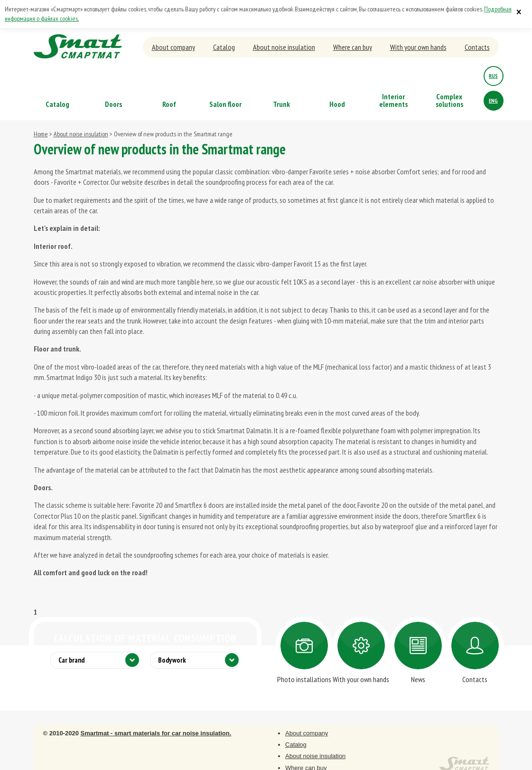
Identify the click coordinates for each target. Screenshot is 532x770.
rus (493, 76)
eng (493, 100)
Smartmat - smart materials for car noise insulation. (156, 733)
